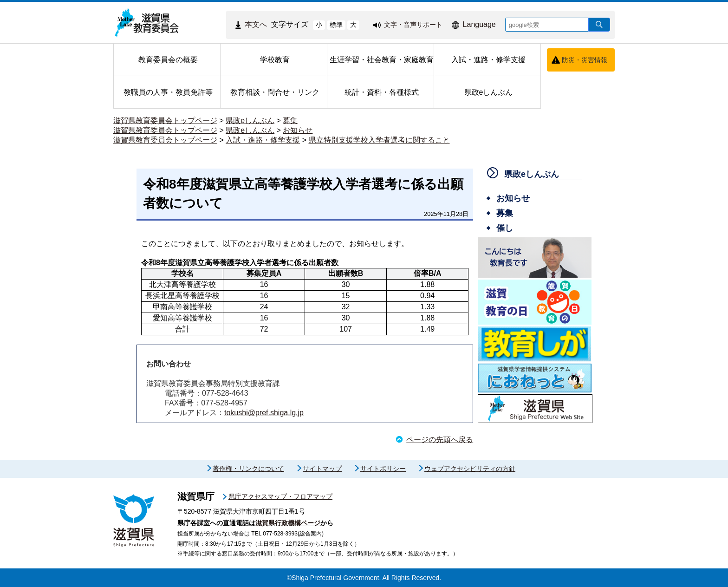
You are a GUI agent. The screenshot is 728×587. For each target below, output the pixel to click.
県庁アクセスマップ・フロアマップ (280, 496)
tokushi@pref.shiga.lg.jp (264, 413)
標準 (336, 25)
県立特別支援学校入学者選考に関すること (379, 140)
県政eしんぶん (250, 121)
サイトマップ (322, 469)
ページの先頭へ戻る (440, 440)
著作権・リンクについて (248, 469)
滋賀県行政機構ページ (288, 523)
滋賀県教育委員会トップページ (165, 121)
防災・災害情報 (585, 60)
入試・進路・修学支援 (263, 140)
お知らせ (298, 130)
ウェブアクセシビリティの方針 (470, 469)
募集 (290, 121)
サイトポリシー (383, 469)
